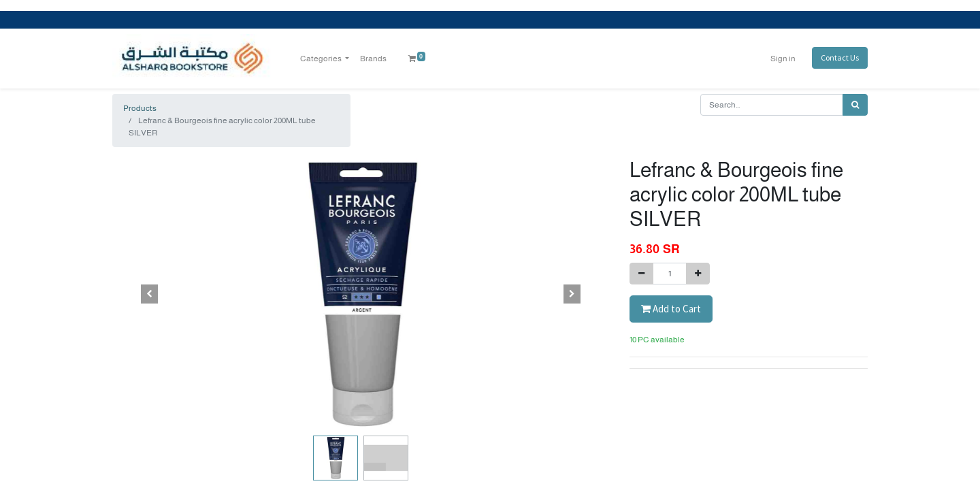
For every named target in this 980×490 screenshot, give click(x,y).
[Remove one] (641, 274)
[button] (150, 294)
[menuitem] (373, 59)
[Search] (855, 105)
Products (140, 108)
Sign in (783, 59)
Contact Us (840, 58)
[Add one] (698, 274)
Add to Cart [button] (671, 309)
